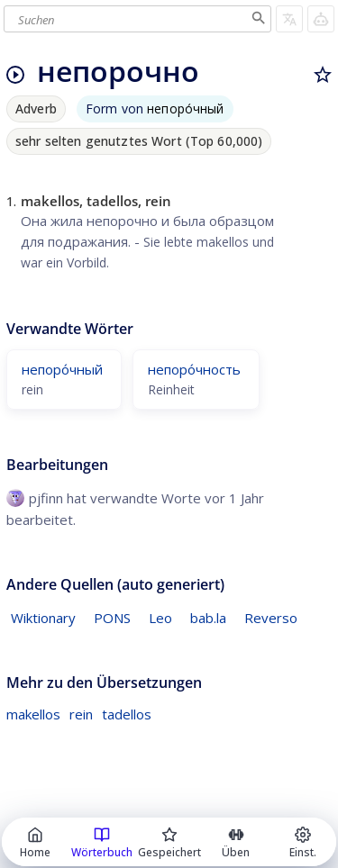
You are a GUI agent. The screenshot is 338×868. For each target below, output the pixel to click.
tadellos (127, 714)
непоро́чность (194, 369)
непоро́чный (62, 369)
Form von (155, 108)
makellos (33, 714)
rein (81, 714)
